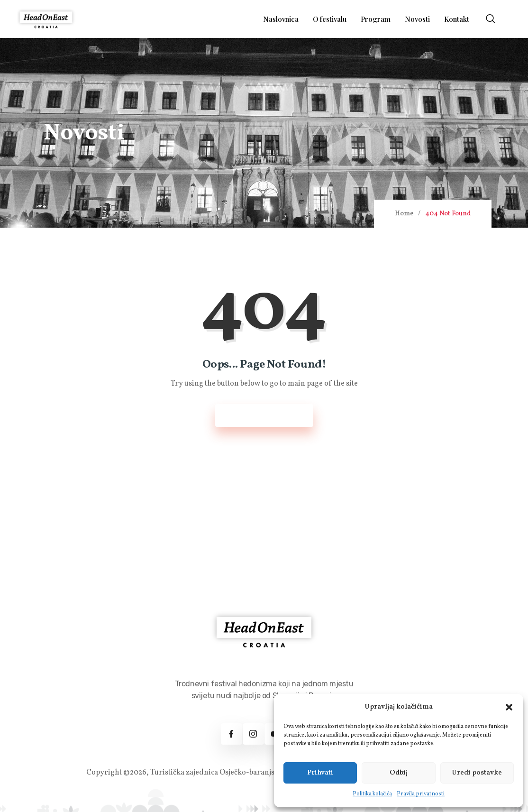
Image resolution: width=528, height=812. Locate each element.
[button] (509, 707)
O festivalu (330, 19)
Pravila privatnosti (421, 794)
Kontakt (457, 19)
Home (404, 214)
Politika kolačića (372, 794)
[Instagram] (253, 734)
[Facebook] (232, 734)
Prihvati (320, 773)
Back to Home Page (264, 415)
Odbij (399, 773)
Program (376, 19)
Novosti (417, 19)
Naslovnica (281, 19)
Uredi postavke (477, 773)
